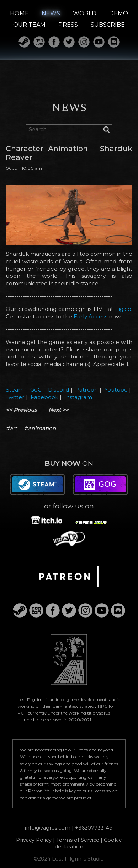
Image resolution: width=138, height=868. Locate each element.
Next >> (59, 410)
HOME (19, 13)
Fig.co (123, 309)
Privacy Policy (34, 840)
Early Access (91, 316)
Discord (59, 390)
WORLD (85, 13)
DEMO (119, 13)
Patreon (87, 390)
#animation (40, 428)
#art (11, 428)
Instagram (78, 397)
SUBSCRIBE (108, 25)
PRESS (68, 25)
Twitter (15, 397)
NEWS (51, 13)
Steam (15, 390)
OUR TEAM (29, 25)
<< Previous (21, 410)
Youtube (116, 390)
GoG (36, 390)
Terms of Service (78, 840)
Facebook (44, 397)
